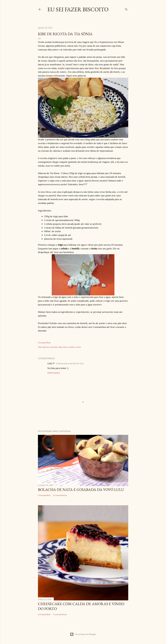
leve (65, 347)
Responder (54, 373)
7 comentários (60, 614)
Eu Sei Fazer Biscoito (78, 9)
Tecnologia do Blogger (83, 634)
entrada (54, 347)
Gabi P (51, 363)
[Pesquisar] (126, 9)
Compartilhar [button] (44, 343)
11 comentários (60, 495)
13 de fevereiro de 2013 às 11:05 (70, 364)
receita (71, 347)
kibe (60, 347)
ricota (78, 347)
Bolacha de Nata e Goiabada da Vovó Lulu (81, 490)
